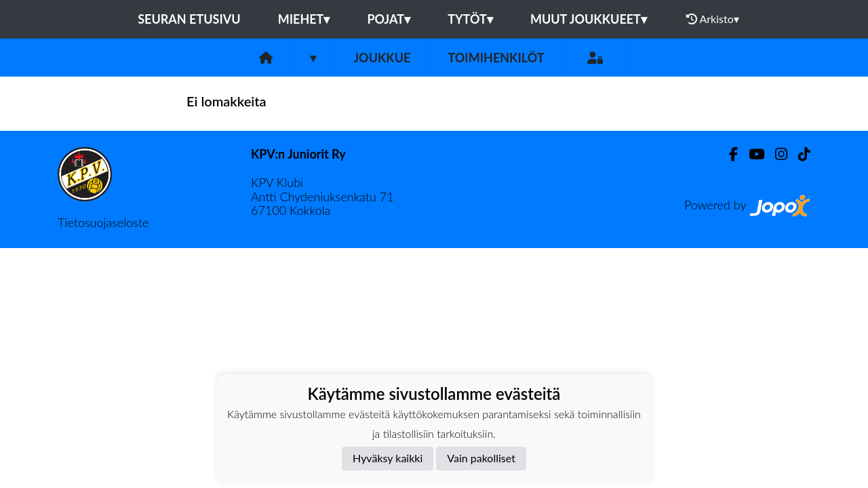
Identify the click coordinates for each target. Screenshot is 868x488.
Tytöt (470, 19)
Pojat (389, 19)
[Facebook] (728, 154)
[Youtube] (751, 154)
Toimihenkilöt (496, 58)
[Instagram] (776, 154)
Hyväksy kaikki (388, 458)
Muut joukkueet (589, 19)
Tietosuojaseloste (103, 222)
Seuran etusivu (189, 19)
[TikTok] (799, 154)
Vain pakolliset (481, 458)
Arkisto (713, 19)
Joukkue (382, 58)
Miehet (304, 19)
